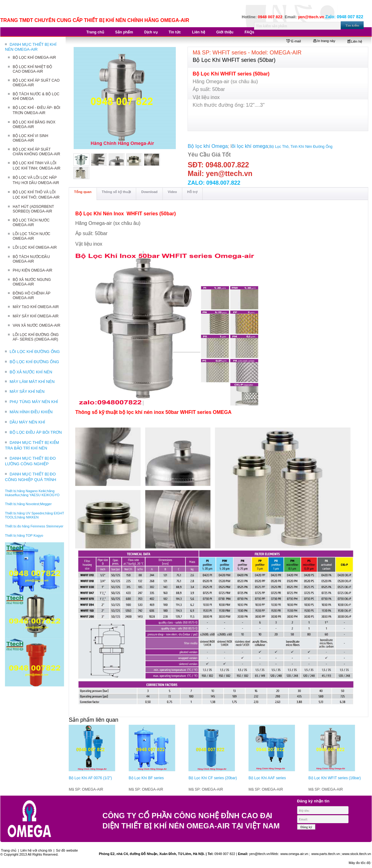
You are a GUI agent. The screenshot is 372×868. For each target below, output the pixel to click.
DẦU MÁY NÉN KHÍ (27, 422)
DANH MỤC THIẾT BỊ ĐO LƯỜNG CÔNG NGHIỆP (30, 461)
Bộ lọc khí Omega (208, 146)
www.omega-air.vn (294, 854)
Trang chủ (9, 850)
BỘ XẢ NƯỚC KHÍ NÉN (31, 372)
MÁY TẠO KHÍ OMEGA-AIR (36, 307)
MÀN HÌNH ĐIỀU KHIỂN (31, 412)
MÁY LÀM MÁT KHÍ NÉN (32, 382)
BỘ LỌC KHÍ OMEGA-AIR (34, 58)
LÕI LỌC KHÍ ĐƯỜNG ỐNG (35, 352)
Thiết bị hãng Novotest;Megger (28, 504)
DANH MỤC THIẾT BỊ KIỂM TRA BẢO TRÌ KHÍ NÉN (32, 445)
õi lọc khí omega (250, 146)
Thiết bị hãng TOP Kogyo (24, 535)
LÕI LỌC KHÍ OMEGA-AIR (35, 247)
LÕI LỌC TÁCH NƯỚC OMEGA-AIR (31, 236)
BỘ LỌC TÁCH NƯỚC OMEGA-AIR (31, 223)
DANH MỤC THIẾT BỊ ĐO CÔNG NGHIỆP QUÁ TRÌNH (30, 477)
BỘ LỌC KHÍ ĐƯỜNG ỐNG (34, 362)
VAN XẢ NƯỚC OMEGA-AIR (37, 325)
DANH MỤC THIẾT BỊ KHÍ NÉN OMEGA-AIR (31, 47)
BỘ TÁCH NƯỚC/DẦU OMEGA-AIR (31, 259)
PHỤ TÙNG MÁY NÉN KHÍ (34, 402)
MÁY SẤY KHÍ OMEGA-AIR (36, 316)
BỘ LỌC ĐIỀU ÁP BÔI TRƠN (36, 432)
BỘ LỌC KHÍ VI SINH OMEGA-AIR (30, 138)
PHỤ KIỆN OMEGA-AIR (32, 270)
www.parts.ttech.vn (326, 854)
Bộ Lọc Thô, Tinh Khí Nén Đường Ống (301, 147)
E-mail (294, 41)
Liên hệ (355, 41)
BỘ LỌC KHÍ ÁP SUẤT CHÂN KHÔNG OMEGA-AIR (36, 152)
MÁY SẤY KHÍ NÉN (27, 391)
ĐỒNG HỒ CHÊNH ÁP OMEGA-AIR (32, 296)
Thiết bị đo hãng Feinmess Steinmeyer (34, 526)
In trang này (324, 41)
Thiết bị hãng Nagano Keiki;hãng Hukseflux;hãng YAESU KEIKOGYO (32, 493)
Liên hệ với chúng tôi (36, 850)
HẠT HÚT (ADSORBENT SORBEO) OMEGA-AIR (33, 209)
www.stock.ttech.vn (357, 854)
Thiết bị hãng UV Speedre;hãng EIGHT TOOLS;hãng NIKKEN (35, 515)
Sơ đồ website (67, 850)
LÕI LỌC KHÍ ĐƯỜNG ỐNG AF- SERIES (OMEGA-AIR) (36, 337)
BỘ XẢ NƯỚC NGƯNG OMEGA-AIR (32, 282)
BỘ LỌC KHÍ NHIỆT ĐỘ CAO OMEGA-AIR (32, 69)
